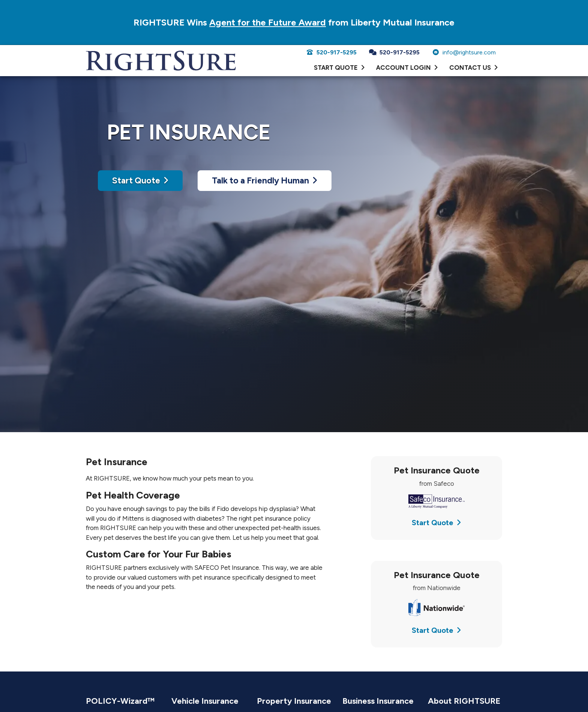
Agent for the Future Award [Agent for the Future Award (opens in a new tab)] (268, 22)
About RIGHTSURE (464, 701)
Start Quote (140, 180)
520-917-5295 (331, 52)
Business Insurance (378, 701)
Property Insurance (294, 701)
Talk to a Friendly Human (265, 180)
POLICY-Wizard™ (120, 701)
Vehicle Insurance (205, 701)
